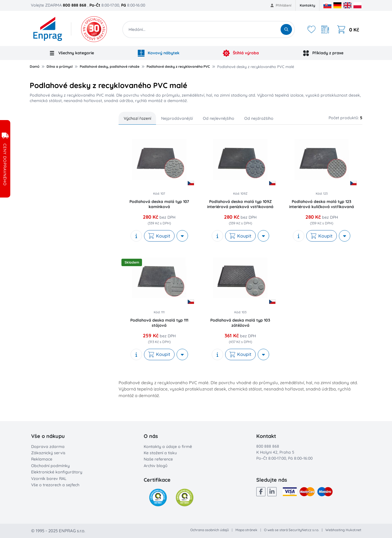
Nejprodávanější (177, 118)
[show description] (136, 236)
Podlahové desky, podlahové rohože (110, 66)
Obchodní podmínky (50, 466)
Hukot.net (353, 530)
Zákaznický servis (48, 453)
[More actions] (182, 236)
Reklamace (42, 459)
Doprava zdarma (48, 447)
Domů (35, 66)
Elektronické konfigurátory (57, 472)
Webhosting (335, 530)
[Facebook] (261, 492)
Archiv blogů (156, 466)
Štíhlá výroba (241, 53)
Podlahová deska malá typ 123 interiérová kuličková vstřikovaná (322, 204)
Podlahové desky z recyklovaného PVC (178, 66)
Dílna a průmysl (60, 66)
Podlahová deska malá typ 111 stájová (159, 323)
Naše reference (158, 459)
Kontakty (307, 5)
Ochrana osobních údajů (210, 530)
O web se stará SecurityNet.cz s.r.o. (291, 530)
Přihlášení (281, 5)
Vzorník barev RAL (49, 479)
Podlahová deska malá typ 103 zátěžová (240, 323)
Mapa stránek (246, 530)
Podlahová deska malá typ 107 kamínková (159, 204)
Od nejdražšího (259, 118)
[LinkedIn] (272, 492)
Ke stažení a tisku (160, 453)
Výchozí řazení (137, 118)
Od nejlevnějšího (219, 118)
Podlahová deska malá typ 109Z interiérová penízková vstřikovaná (240, 204)
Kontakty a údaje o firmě (168, 447)
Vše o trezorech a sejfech (55, 485)
